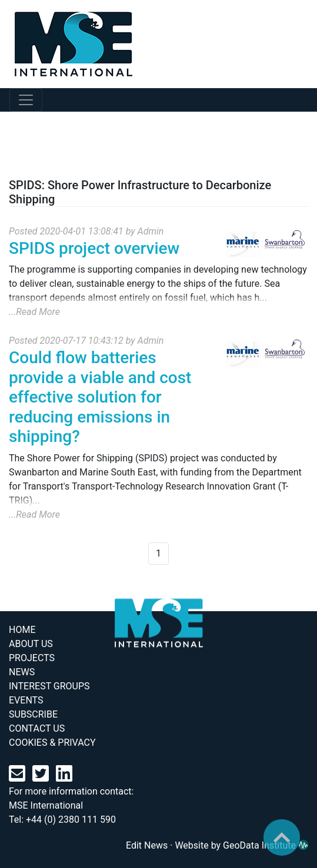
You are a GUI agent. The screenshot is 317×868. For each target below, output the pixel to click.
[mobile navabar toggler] (26, 100)
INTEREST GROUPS (49, 686)
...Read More (34, 312)
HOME (22, 630)
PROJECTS (32, 658)
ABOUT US (31, 644)
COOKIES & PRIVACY (52, 743)
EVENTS (26, 700)
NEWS (22, 672)
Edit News (147, 845)
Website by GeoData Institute (241, 845)
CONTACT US (37, 728)
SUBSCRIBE (33, 714)
